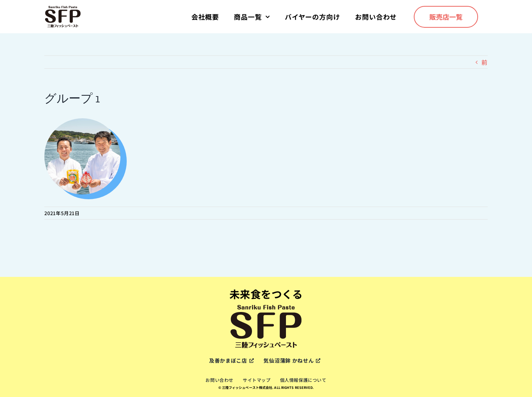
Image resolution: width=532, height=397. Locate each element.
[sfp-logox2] (63, 8)
